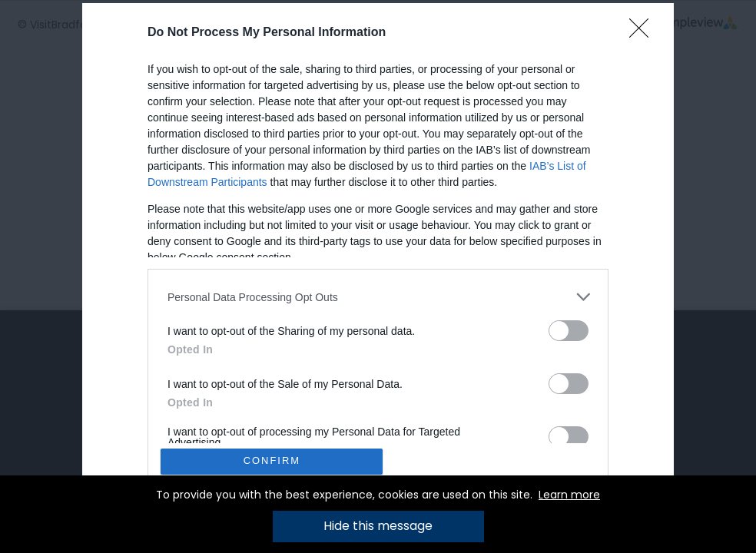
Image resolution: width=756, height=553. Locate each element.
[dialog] (378, 276)
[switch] (569, 331)
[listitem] (378, 297)
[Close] (644, 33)
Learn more (569, 495)
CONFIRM (272, 461)
